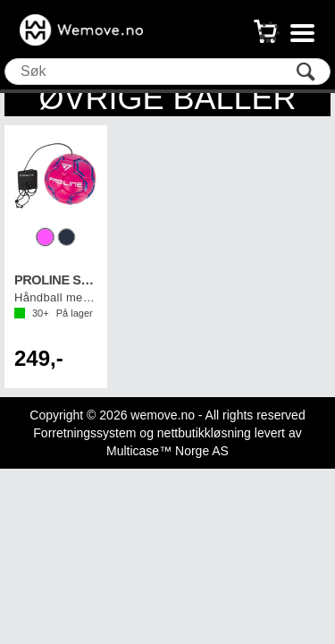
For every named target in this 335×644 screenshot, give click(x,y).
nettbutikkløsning (204, 433)
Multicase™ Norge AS (167, 451)
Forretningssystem (84, 433)
